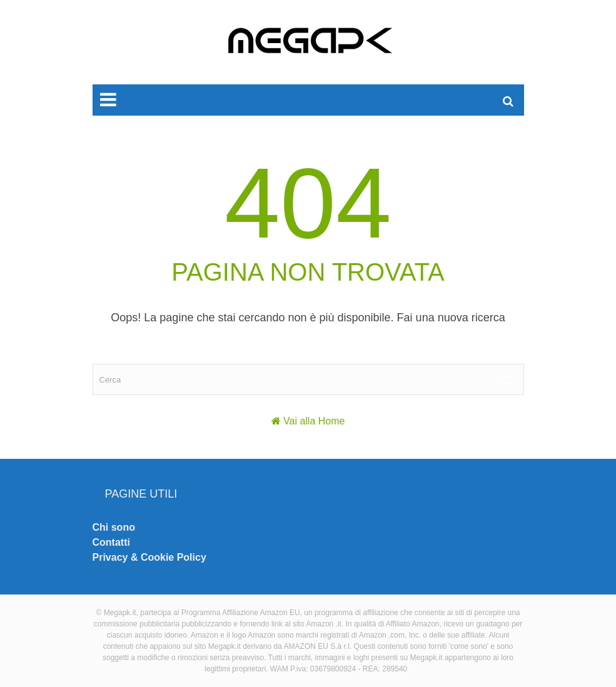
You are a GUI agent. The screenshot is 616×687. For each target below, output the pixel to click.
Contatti (111, 542)
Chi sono (114, 527)
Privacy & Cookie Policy (149, 557)
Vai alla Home (314, 421)
